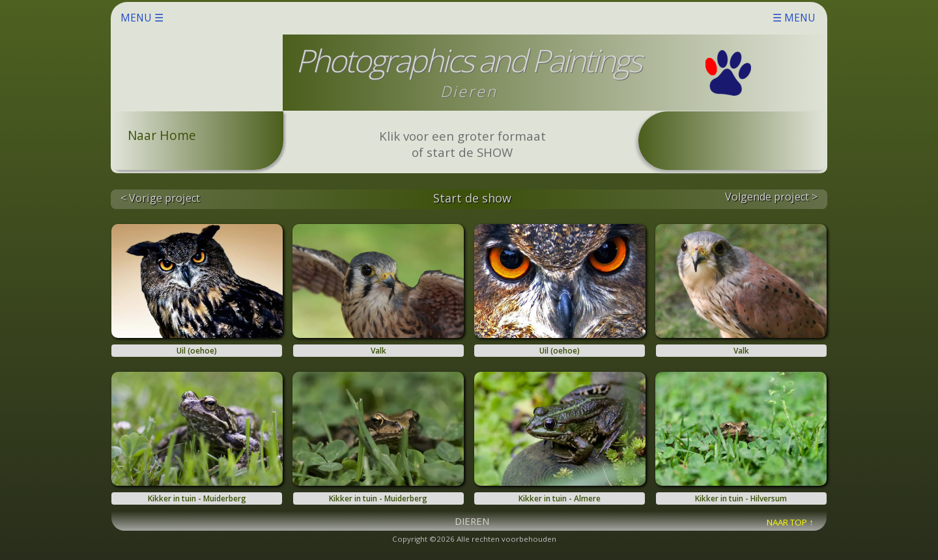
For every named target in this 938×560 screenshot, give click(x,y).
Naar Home (162, 135)
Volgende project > (771, 197)
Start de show (472, 198)
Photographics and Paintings (468, 60)
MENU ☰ (468, 18)
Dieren (469, 91)
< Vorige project (160, 198)
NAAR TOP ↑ (790, 522)
